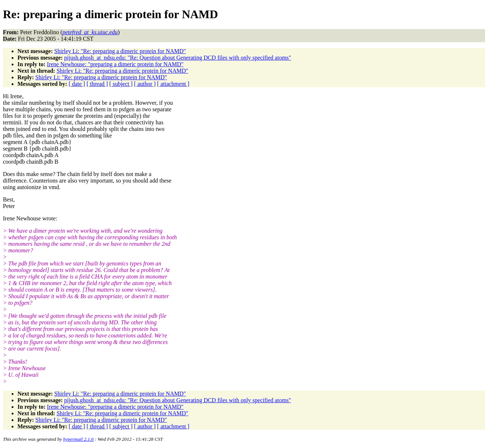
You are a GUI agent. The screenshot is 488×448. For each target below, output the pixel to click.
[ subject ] (121, 84)
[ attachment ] (173, 84)
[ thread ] (97, 84)
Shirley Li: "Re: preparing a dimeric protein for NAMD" (120, 51)
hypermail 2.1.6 (78, 439)
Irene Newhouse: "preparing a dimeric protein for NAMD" (115, 64)
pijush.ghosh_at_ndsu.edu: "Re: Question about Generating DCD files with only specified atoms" (178, 58)
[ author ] (145, 84)
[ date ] (77, 84)
